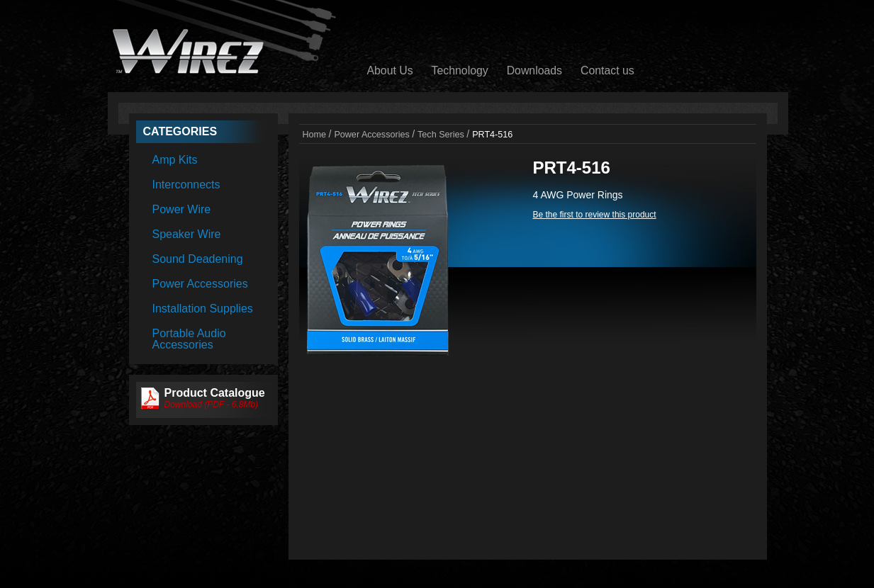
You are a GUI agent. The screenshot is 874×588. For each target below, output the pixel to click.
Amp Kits (175, 160)
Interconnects (186, 185)
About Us (390, 70)
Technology (460, 70)
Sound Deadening (198, 259)
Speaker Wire (187, 234)
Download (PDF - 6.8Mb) (212, 405)
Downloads (534, 70)
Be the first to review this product (595, 215)
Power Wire (182, 209)
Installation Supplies (203, 309)
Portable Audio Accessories (189, 339)
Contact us (607, 70)
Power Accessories (200, 284)
